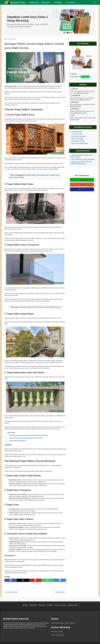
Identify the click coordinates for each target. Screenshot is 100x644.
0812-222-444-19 (82, 113)
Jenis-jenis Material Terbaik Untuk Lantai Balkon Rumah (40, 307)
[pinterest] (35, 580)
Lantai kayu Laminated (78, 136)
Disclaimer (50, 605)
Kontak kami (42, 605)
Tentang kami (33, 605)
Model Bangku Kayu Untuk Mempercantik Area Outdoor (26, 438)
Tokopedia (82, 180)
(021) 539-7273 (87, 100)
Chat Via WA (85, 77)
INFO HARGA (46, 2)
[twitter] (23, 580)
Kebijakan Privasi (72, 605)
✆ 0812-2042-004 (75, 77)
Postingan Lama (60, 592)
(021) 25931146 (84, 93)
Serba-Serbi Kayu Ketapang (18, 441)
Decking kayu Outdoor (78, 141)
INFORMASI (58, 2)
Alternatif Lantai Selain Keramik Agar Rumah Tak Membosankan (29, 435)
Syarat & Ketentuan (60, 605)
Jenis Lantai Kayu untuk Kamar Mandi (83, 159)
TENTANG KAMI (34, 2)
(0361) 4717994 (75, 120)
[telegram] (60, 580)
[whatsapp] (48, 580)
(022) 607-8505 (76, 106)
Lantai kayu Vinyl (77, 134)
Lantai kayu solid (77, 132)
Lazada (82, 189)
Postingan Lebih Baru (12, 592)
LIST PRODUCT (70, 2)
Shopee (82, 185)
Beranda (25, 605)
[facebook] (11, 580)
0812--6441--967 (59, 632)
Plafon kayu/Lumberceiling (80, 143)
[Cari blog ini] (95, 2)
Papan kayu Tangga (77, 139)
